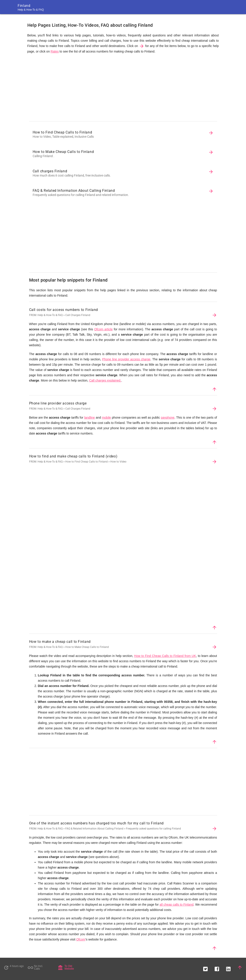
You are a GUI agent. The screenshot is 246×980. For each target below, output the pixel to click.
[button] (205, 967)
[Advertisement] (123, 88)
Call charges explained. (105, 380)
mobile (106, 418)
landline (90, 418)
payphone (168, 418)
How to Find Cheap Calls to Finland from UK (165, 656)
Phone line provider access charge (126, 359)
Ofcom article (103, 329)
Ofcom (81, 939)
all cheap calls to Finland (177, 905)
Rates (55, 51)
